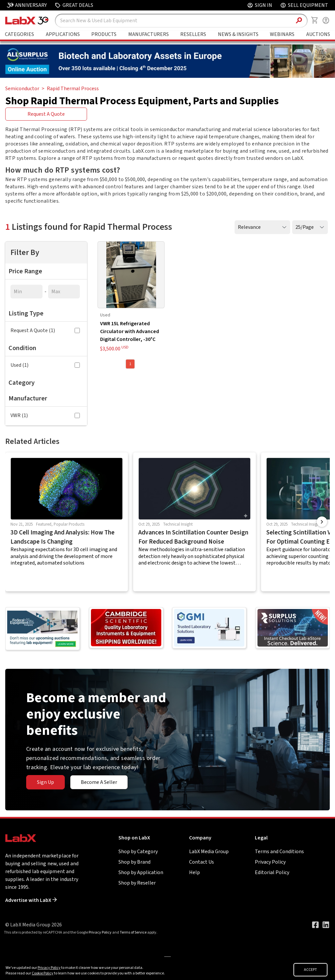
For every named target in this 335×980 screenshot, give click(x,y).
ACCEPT (310, 970)
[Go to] (167, 76)
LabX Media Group (209, 852)
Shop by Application (141, 872)
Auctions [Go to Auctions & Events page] (318, 34)
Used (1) (45, 365)
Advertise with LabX (31, 900)
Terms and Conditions (279, 852)
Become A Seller (99, 782)
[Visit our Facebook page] (315, 925)
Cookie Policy (43, 973)
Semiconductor (22, 89)
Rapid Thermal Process (73, 89)
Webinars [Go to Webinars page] (282, 34)
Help (194, 872)
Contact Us (202, 862)
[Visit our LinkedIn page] (326, 925)
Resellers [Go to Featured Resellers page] (193, 34)
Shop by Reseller (137, 883)
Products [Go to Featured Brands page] (104, 34)
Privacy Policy (270, 862)
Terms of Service (133, 932)
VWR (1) (45, 415)
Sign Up (45, 782)
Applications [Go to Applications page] (63, 34)
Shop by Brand (134, 862)
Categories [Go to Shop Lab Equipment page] (19, 34)
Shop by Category (138, 852)
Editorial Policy (272, 872)
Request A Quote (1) (45, 330)
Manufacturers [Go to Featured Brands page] (149, 34)
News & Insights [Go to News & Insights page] (238, 34)
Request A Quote (46, 114)
